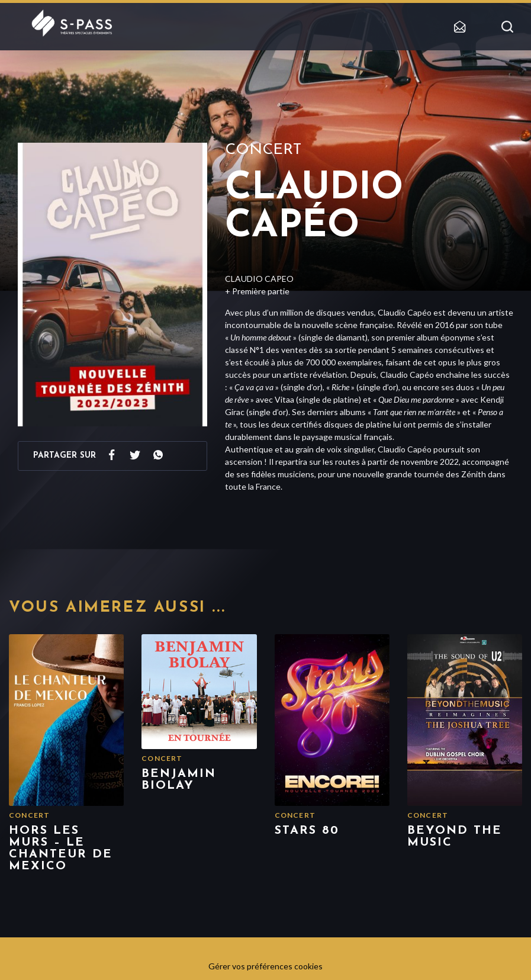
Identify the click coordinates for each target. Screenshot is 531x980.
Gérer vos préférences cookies (265, 966)
